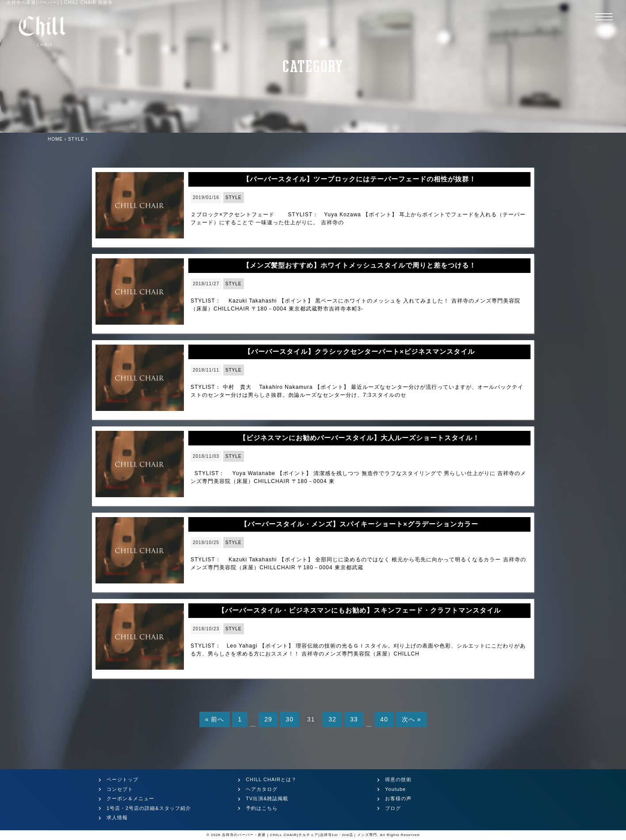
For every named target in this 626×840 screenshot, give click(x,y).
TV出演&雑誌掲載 (267, 798)
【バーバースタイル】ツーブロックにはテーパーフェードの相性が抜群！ (359, 179)
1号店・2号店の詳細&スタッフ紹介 (149, 808)
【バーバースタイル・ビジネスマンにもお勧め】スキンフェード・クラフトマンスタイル (359, 610)
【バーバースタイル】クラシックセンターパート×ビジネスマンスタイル (359, 351)
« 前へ (215, 719)
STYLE (234, 198)
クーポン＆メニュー (130, 798)
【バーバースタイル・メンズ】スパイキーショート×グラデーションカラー (359, 524)
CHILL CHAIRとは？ (271, 779)
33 (354, 719)
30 (290, 719)
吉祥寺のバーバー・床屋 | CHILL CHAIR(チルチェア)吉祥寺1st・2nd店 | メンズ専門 (300, 835)
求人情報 (117, 817)
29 (268, 719)
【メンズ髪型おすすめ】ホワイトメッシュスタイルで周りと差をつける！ (359, 265)
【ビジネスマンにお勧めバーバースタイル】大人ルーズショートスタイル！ (359, 438)
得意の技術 (398, 779)
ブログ (393, 808)
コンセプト (120, 789)
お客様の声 (398, 798)
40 (384, 719)
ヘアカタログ (262, 789)
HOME (55, 139)
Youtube (395, 789)
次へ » (412, 719)
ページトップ (122, 779)
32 (332, 719)
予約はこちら (262, 808)
